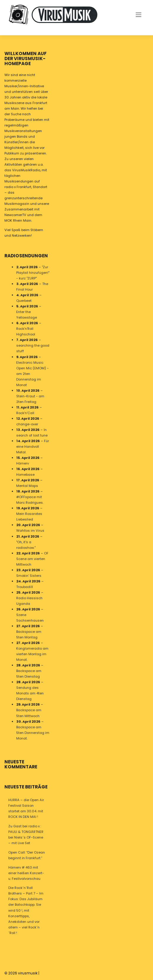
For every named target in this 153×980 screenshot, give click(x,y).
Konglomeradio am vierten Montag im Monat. (32, 654)
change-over (27, 424)
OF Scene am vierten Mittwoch (32, 559)
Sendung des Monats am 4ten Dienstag (30, 693)
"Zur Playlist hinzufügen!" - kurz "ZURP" (33, 273)
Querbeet (24, 301)
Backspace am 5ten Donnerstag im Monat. (33, 732)
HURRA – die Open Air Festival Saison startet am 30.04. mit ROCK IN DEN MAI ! (26, 808)
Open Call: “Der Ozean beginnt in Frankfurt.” (27, 855)
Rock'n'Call (25, 413)
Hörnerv (23, 463)
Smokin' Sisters (29, 575)
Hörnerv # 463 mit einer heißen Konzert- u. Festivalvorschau (26, 873)
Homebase (25, 475)
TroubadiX (25, 587)
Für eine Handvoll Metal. (33, 447)
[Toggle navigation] (138, 14)
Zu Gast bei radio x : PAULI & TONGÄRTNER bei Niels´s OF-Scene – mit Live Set (26, 835)
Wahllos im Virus (30, 531)
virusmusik (28, 973)
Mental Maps (27, 486)
